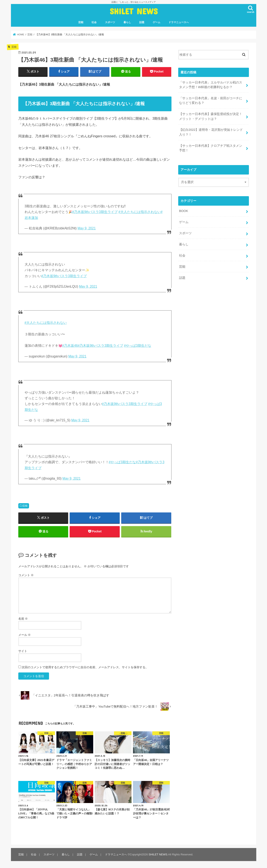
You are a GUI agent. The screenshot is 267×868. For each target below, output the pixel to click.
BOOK (184, 211)
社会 (94, 22)
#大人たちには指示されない (140, 212)
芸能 (81, 22)
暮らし (127, 22)
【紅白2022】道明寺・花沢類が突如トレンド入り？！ (211, 132)
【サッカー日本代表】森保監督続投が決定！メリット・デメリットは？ (211, 116)
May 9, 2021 (87, 228)
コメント (26, 575)
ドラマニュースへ (179, 22)
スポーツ (110, 22)
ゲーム (157, 22)
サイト (23, 651)
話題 (142, 22)
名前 (23, 619)
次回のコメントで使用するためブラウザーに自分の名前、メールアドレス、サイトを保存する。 (85, 667)
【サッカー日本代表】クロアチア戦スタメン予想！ (211, 148)
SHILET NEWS (134, 11)
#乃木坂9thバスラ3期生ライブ (95, 212)
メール (25, 635)
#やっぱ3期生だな (137, 346)
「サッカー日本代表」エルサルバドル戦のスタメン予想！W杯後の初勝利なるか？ (211, 85)
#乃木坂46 (70, 346)
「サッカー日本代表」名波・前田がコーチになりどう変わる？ (211, 101)
